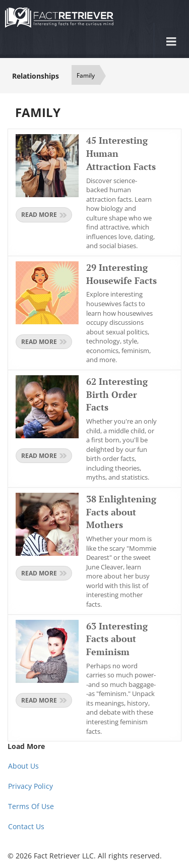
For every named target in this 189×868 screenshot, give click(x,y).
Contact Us (26, 826)
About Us (23, 766)
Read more (44, 215)
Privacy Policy (30, 786)
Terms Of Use (31, 806)
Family (86, 75)
